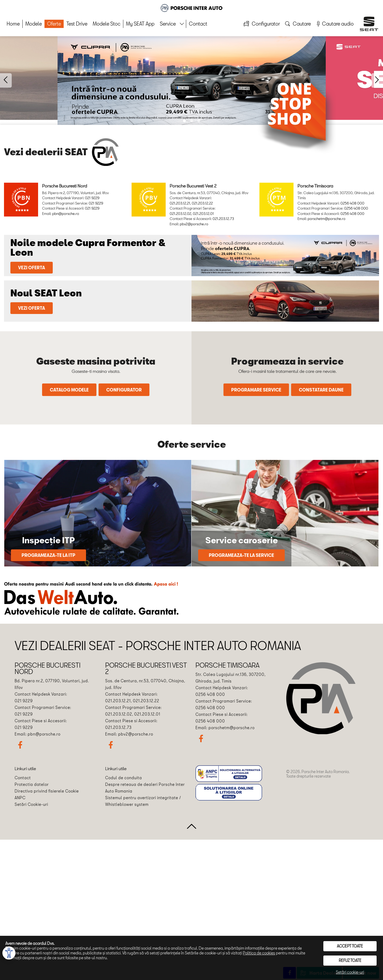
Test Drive (77, 24)
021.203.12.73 (223, 219)
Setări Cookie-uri (31, 804)
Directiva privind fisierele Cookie (47, 791)
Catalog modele (69, 390)
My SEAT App (140, 24)
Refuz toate (350, 960)
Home (13, 24)
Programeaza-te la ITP (48, 555)
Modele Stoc (107, 24)
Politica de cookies (259, 953)
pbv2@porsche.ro (194, 224)
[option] (192, 81)
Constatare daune (321, 390)
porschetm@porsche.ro (327, 219)
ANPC (20, 798)
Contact (198, 24)
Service (168, 24)
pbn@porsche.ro (66, 214)
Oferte (54, 24)
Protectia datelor (32, 784)
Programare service (256, 390)
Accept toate (350, 946)
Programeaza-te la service (241, 555)
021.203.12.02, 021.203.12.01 (192, 214)
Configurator (261, 23)
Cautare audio (334, 23)
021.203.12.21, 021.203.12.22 (191, 203)
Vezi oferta (32, 268)
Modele (34, 24)
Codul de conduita (124, 778)
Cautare (297, 23)
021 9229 (92, 198)
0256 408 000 (352, 203)
